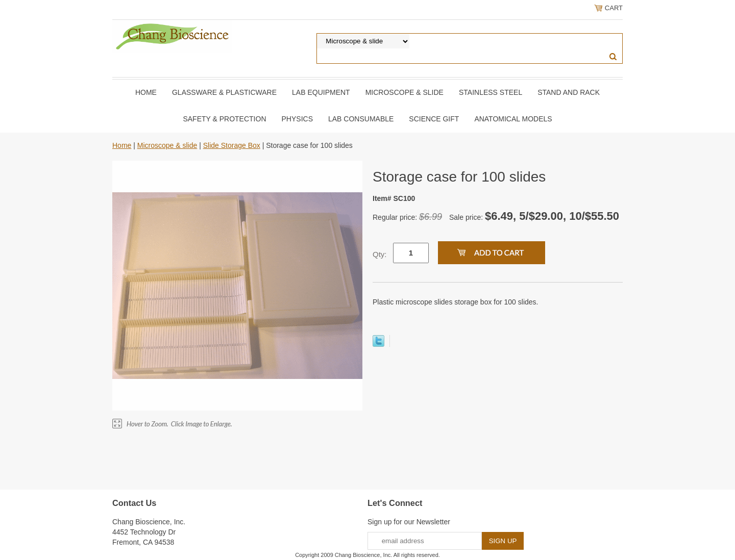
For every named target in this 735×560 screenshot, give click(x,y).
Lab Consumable (361, 119)
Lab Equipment (321, 92)
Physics (297, 119)
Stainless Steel (491, 92)
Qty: (380, 254)
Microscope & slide (405, 92)
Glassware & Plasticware (224, 92)
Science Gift (434, 119)
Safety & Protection (224, 119)
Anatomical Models (513, 119)
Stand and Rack (569, 92)
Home (146, 92)
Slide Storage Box (232, 145)
